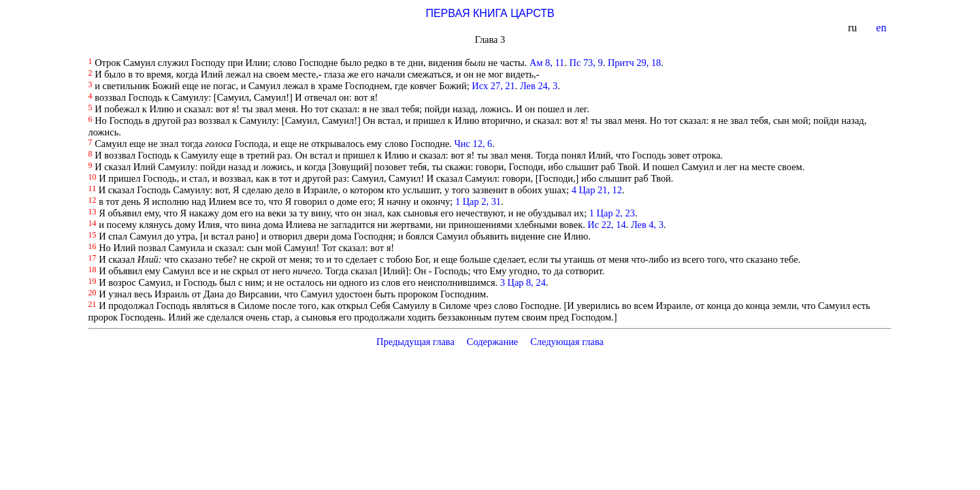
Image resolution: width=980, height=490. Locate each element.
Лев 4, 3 (647, 225)
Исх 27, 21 (493, 86)
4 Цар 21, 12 (597, 190)
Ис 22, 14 (606, 225)
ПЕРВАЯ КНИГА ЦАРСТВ (490, 13)
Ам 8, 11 (547, 63)
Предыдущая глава (415, 342)
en (882, 28)
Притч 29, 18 (634, 63)
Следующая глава (567, 342)
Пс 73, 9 (586, 63)
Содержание (493, 342)
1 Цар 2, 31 (478, 201)
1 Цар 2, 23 (612, 213)
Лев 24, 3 (539, 86)
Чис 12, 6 (473, 144)
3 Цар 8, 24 (523, 282)
